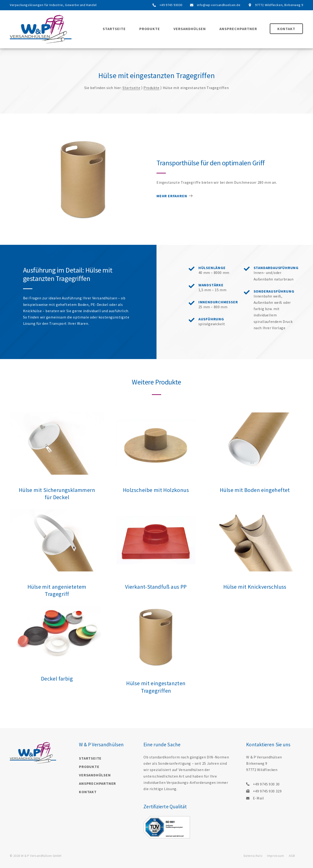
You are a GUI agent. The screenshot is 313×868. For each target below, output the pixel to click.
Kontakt (286, 29)
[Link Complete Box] (57, 461)
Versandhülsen (190, 29)
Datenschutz (253, 856)
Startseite (114, 29)
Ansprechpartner (238, 29)
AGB (292, 856)
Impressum (276, 856)
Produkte (150, 29)
